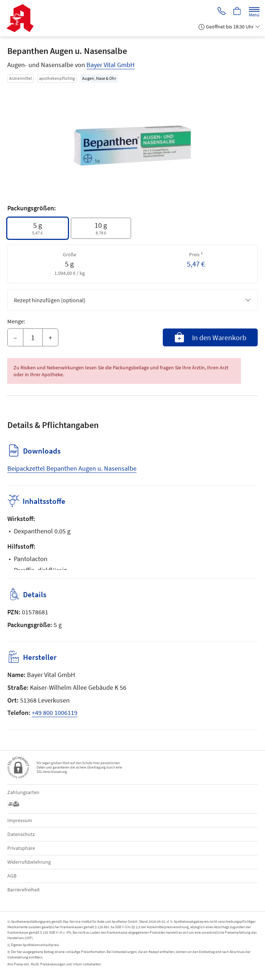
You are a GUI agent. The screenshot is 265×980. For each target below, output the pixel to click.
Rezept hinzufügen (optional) (132, 300)
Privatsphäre (21, 848)
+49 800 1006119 (55, 713)
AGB (12, 876)
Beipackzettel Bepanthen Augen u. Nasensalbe (72, 468)
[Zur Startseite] (23, 18)
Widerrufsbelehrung (29, 862)
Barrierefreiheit (24, 890)
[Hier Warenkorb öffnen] (237, 11)
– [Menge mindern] (15, 337)
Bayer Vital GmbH (111, 65)
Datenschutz (21, 834)
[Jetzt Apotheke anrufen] (220, 11)
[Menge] (33, 338)
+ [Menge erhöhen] (50, 337)
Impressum (20, 820)
